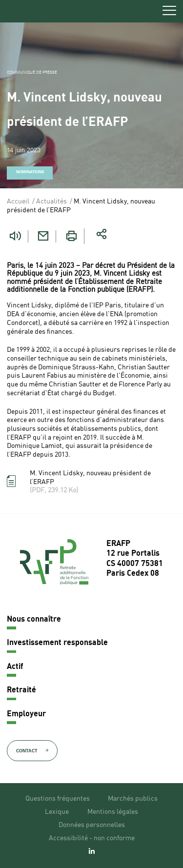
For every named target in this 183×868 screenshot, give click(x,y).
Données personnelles (92, 825)
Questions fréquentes (58, 799)
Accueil (18, 202)
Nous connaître (34, 620)
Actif (15, 667)
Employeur (26, 714)
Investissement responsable (57, 643)
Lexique (57, 812)
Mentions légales (113, 812)
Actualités (51, 202)
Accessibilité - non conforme (92, 838)
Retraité (21, 690)
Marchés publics (133, 799)
